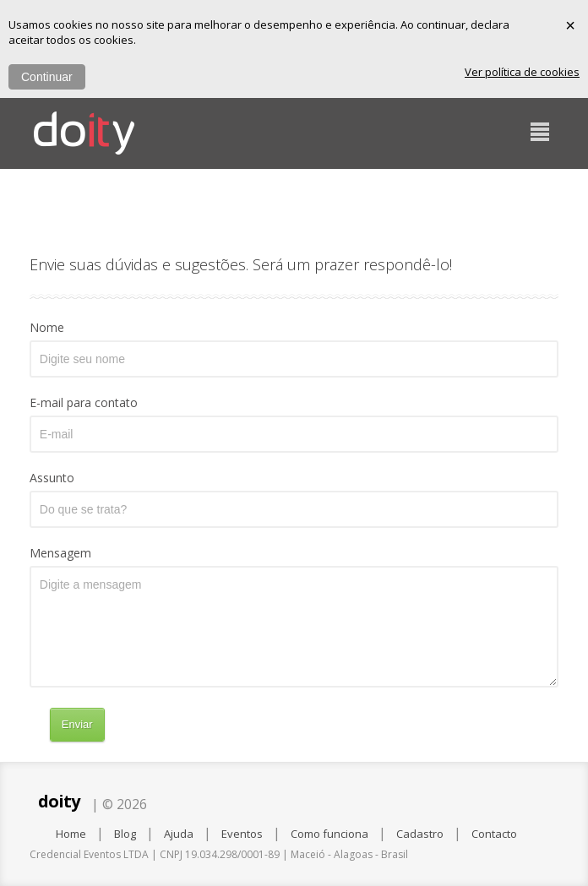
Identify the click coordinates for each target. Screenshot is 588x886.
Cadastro (420, 834)
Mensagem (60, 553)
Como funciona (329, 834)
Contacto (494, 834)
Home (71, 834)
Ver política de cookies (522, 72)
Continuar (47, 77)
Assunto (52, 478)
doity (59, 801)
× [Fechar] (570, 25)
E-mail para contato (84, 402)
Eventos (242, 834)
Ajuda (179, 834)
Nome (47, 327)
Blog (125, 834)
